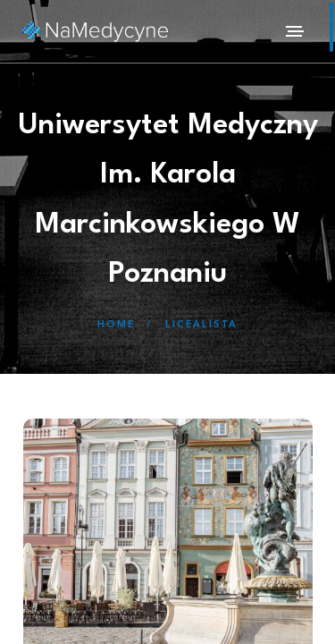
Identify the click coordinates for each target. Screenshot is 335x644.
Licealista (201, 325)
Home (116, 325)
